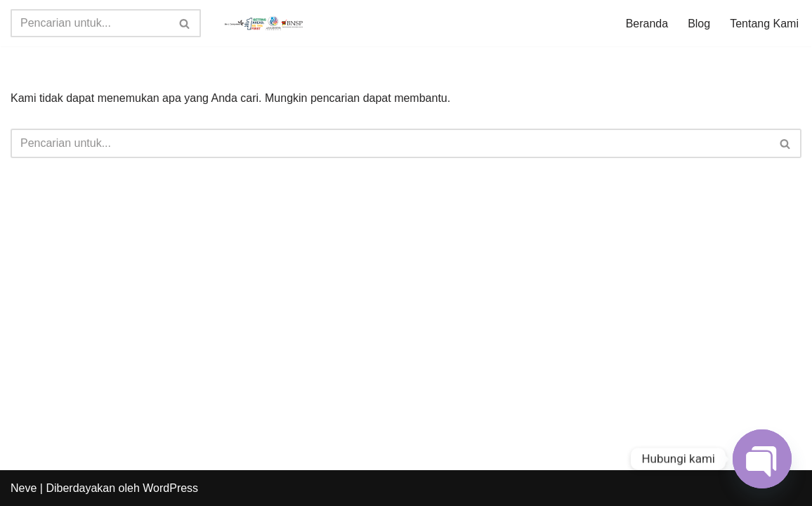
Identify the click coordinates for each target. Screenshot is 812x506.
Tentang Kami (764, 24)
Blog (699, 24)
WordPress (170, 488)
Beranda (647, 24)
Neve (24, 488)
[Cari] (90, 23)
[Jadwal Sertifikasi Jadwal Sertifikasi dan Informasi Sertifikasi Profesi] (264, 23)
